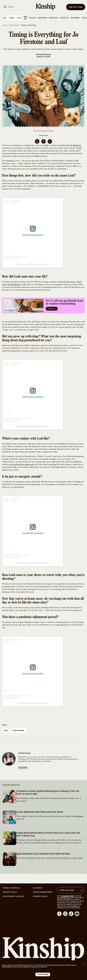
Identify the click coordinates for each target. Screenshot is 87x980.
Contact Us (67, 896)
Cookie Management (43, 892)
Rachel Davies (45, 54)
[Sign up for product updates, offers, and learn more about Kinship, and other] (82, 890)
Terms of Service (11, 888)
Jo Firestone (76, 145)
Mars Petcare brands (64, 898)
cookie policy (6, 967)
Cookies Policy (40, 897)
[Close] (83, 964)
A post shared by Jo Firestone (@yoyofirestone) (33, 264)
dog (6, 730)
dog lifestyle (18, 730)
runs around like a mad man (22, 465)
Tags (4, 725)
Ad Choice (38, 888)
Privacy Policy (10, 892)
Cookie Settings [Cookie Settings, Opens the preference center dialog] (43, 974)
